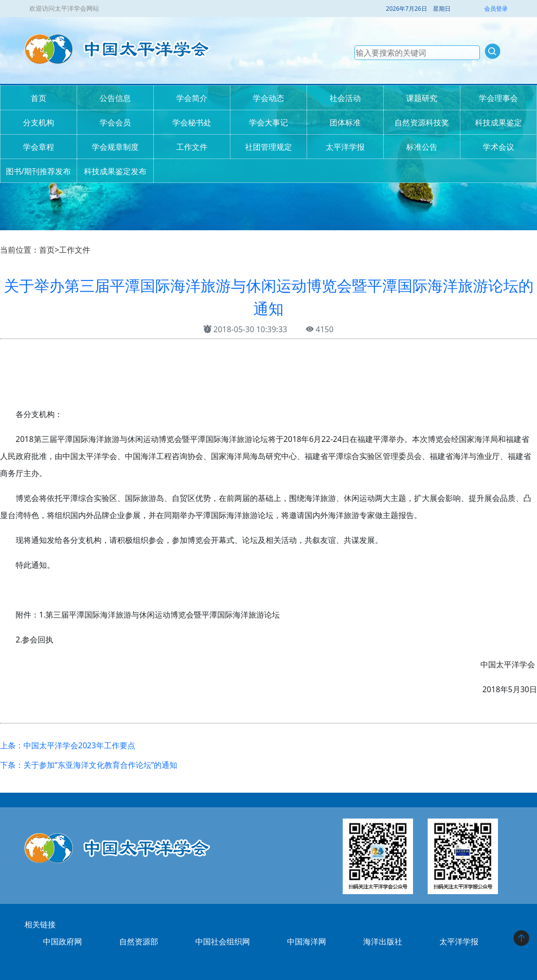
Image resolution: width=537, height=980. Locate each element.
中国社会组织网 (223, 941)
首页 (39, 98)
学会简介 (192, 98)
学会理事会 (498, 98)
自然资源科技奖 (422, 122)
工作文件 (192, 147)
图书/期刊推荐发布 (39, 171)
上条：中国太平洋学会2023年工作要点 (68, 745)
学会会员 (115, 122)
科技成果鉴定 (498, 122)
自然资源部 (139, 941)
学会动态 (268, 98)
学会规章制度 (115, 147)
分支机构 (39, 122)
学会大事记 (268, 122)
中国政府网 (62, 941)
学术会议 (498, 147)
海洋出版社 (383, 941)
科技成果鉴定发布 (115, 171)
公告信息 (115, 98)
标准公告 (422, 147)
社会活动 (345, 98)
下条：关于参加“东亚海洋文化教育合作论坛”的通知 (89, 765)
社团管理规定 (268, 147)
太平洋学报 (345, 147)
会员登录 (496, 9)
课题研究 (422, 98)
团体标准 (345, 122)
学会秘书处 (192, 122)
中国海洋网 (307, 941)
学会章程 (39, 147)
